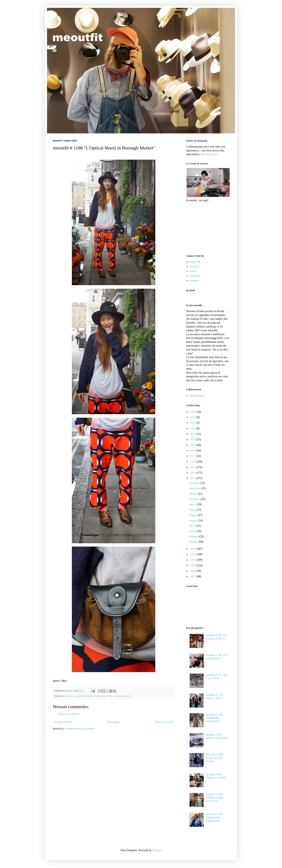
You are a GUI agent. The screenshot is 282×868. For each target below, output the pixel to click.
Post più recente (63, 722)
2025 (193, 412)
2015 (193, 467)
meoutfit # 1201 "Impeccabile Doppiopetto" (214, 818)
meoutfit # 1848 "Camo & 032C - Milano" (215, 758)
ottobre (194, 494)
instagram (195, 276)
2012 (193, 549)
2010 (193, 560)
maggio (194, 520)
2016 (193, 462)
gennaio (194, 542)
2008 (193, 571)
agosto (193, 504)
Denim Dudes (197, 396)
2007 (193, 576)
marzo (193, 531)
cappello (80, 696)
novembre (195, 488)
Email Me (195, 262)
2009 (193, 565)
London (89, 696)
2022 (193, 428)
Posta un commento (69, 714)
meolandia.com (209, 154)
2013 (193, 478)
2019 (193, 445)
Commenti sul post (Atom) (80, 729)
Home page (113, 722)
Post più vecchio (164, 722)
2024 (193, 417)
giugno (193, 515)
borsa (72, 696)
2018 (193, 451)
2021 (193, 434)
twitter (193, 271)
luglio (193, 510)
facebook (195, 267)
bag (66, 696)
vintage (118, 696)
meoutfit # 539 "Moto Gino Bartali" (217, 736)
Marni (97, 696)
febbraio (194, 536)
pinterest (194, 281)
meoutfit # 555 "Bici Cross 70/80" (217, 677)
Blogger (157, 850)
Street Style (107, 696)
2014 (193, 473)
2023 (193, 423)
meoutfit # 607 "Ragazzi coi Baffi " (217, 776)
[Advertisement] (206, 228)
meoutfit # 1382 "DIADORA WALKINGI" (214, 718)
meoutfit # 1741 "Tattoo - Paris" (214, 697)
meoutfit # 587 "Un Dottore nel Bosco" (216, 637)
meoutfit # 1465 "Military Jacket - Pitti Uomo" (215, 798)
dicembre (195, 483)
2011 (193, 554)
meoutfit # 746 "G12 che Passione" (217, 657)
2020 (193, 439)
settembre (195, 499)
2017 (193, 456)
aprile (193, 526)
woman (126, 696)
